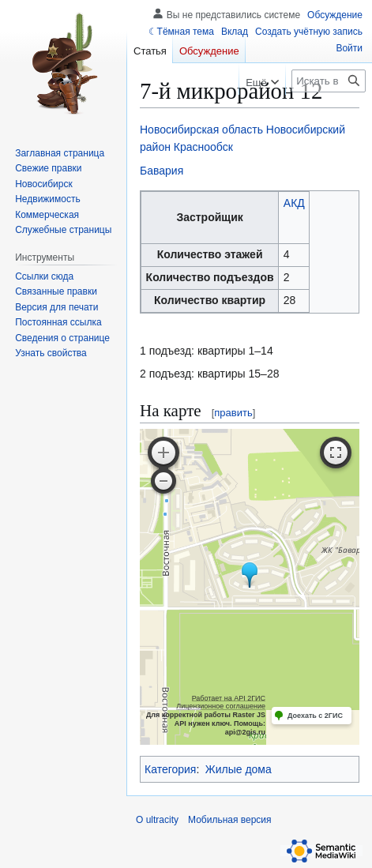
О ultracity (157, 820)
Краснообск (203, 147)
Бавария (162, 171)
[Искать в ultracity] (329, 81)
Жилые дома (239, 769)
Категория (170, 769)
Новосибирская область (201, 130)
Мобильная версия (230, 820)
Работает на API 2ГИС (229, 698)
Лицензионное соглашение (221, 706)
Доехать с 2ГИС (315, 716)
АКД (294, 203)
